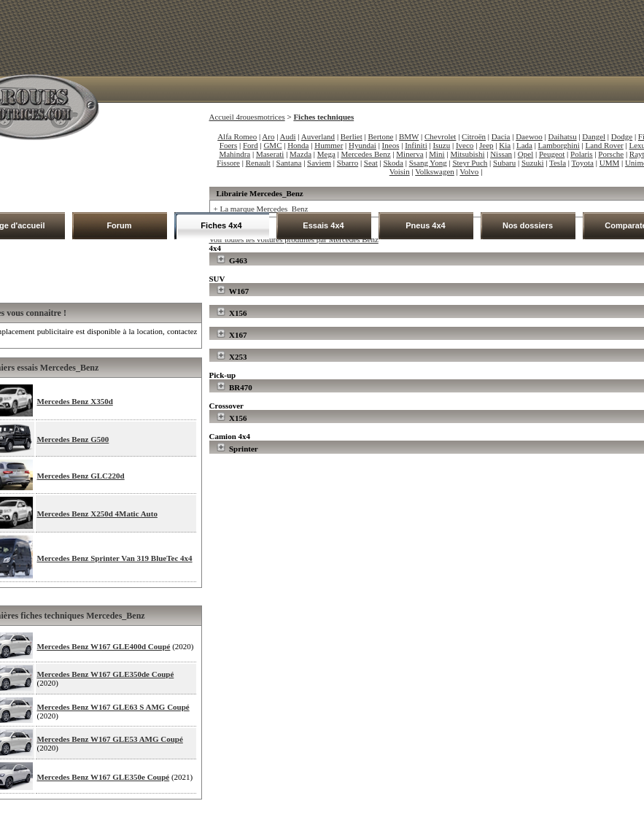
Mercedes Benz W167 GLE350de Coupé (106, 674)
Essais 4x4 (323, 225)
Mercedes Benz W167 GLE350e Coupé (104, 777)
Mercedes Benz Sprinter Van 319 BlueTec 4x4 (115, 558)
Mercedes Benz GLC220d (81, 476)
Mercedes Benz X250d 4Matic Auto (97, 514)
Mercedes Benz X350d (75, 401)
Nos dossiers (528, 225)
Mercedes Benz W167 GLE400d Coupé (104, 646)
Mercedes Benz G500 (73, 439)
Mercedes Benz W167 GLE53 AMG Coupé (110, 739)
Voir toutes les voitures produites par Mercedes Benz (294, 239)
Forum (119, 225)
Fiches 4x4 (221, 225)
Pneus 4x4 (425, 225)
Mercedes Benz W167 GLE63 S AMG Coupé (113, 707)
